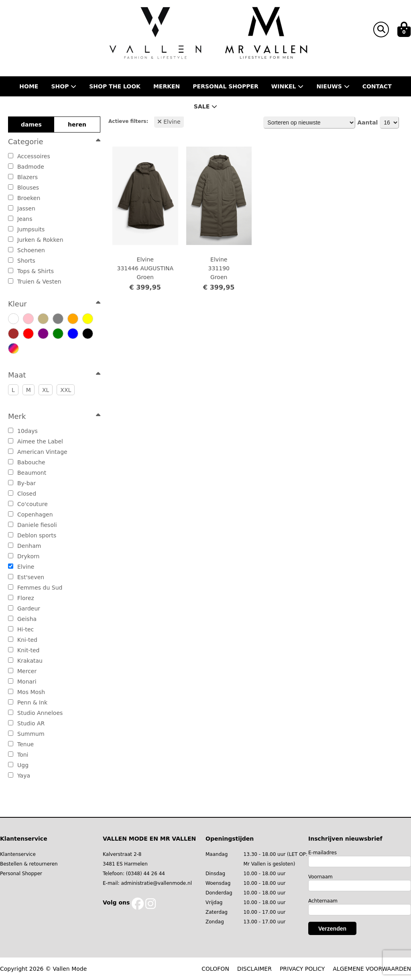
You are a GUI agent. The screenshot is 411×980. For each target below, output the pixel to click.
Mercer (22, 671)
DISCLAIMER (254, 969)
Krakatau (25, 661)
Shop (64, 86)
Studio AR (26, 723)
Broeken (24, 198)
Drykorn (24, 556)
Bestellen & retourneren (29, 864)
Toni (18, 755)
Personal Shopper (21, 874)
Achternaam (323, 901)
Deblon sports (32, 535)
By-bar (22, 483)
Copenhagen (31, 514)
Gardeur (24, 608)
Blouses (23, 188)
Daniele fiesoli (33, 525)
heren (77, 125)
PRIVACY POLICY (302, 969)
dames (31, 125)
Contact (377, 86)
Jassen (22, 208)
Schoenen (26, 250)
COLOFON (215, 969)
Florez (21, 598)
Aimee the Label (36, 441)
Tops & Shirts (31, 271)
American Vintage (38, 452)
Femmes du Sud (35, 588)
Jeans (20, 219)
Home (29, 86)
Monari (22, 682)
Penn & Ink (28, 702)
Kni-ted (23, 640)
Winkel (288, 86)
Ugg (18, 765)
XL (46, 390)
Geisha (22, 619)
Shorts (22, 261)
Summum (26, 734)
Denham (24, 546)
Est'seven (26, 577)
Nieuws (333, 86)
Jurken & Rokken (36, 240)
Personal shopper (226, 86)
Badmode (26, 167)
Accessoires (29, 156)
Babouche (27, 462)
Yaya (19, 776)
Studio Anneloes (35, 713)
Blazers (23, 177)
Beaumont (27, 473)
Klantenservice (18, 854)
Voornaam (320, 877)
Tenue (21, 744)
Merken (167, 86)
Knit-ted (24, 650)
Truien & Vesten (35, 282)
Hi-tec (21, 629)
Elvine (21, 567)
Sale (205, 106)
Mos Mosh (26, 692)
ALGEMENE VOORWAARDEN (372, 969)
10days (23, 431)
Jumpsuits (26, 229)
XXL (66, 390)
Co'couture (28, 504)
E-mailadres (322, 853)
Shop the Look (115, 86)
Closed (22, 494)
